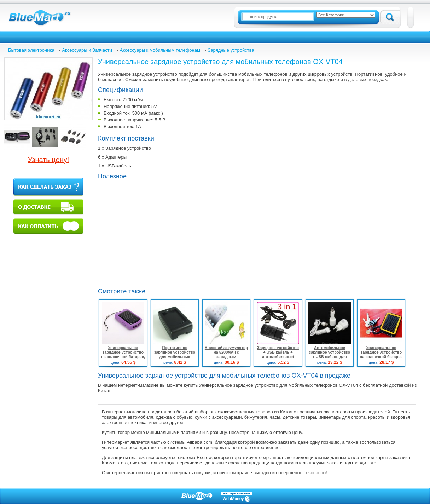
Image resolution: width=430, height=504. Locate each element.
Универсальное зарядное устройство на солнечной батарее (381, 352)
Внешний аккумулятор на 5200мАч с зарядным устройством (226, 354)
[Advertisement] (157, 233)
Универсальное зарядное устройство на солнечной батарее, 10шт (123, 354)
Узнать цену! (49, 160)
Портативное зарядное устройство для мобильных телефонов (175, 354)
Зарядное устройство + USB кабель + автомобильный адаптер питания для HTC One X (278, 357)
